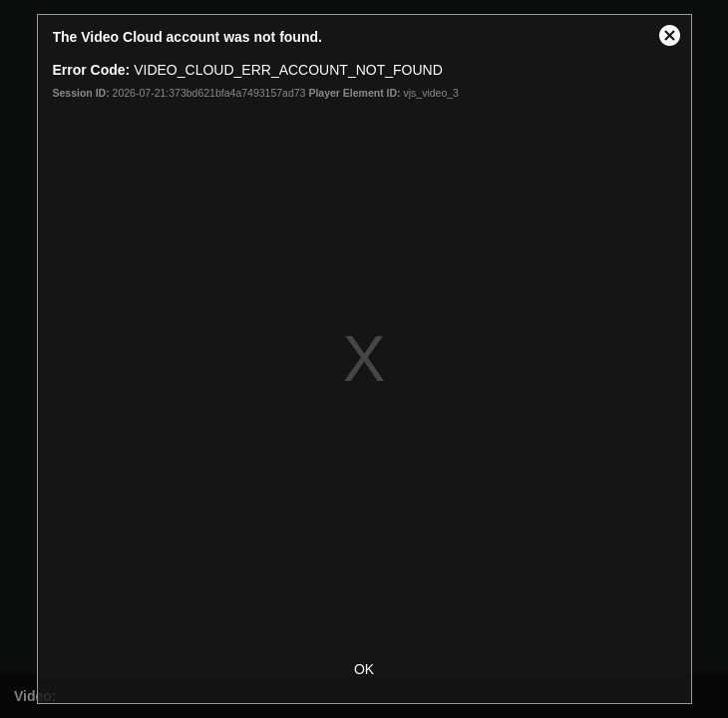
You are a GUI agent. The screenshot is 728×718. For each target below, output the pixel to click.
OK (364, 669)
